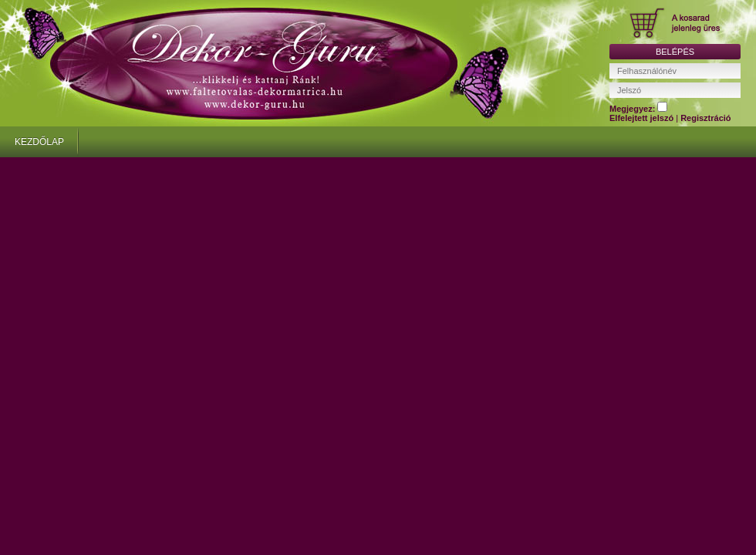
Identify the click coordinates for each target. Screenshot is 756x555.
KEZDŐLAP (39, 142)
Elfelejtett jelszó (643, 118)
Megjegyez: (638, 109)
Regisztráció (705, 118)
